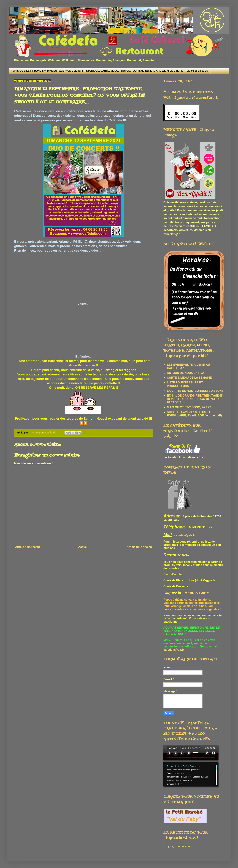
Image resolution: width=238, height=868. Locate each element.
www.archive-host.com (192, 767)
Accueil (83, 547)
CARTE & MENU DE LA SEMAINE (189, 378)
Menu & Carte (197, 593)
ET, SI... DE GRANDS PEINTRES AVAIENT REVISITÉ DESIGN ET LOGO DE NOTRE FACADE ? (195, 399)
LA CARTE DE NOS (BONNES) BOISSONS (195, 391)
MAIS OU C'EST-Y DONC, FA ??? (189, 407)
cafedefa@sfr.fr (185, 535)
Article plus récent (28, 547)
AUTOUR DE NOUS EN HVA (186, 373)
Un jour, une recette (177, 846)
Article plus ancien (139, 547)
